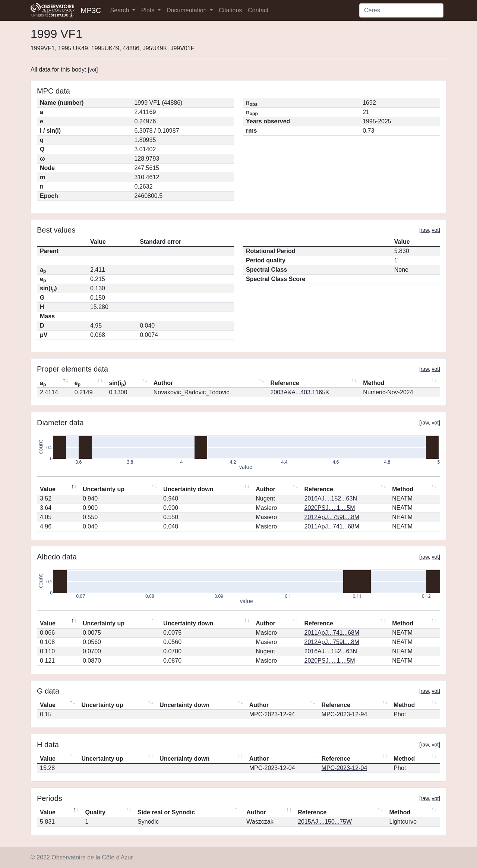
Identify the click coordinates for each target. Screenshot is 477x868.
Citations (230, 10)
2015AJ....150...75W (325, 822)
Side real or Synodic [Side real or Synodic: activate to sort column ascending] (166, 812)
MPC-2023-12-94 (345, 714)
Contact (258, 10)
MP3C (91, 10)
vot (93, 70)
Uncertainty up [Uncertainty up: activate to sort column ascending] (104, 489)
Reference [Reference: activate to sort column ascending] (285, 383)
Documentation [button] (187, 10)
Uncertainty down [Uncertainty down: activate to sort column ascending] (188, 489)
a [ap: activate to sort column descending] (43, 384)
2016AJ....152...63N (331, 498)
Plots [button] (149, 10)
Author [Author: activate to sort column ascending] (163, 383)
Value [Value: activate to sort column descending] (48, 489)
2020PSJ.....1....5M (330, 508)
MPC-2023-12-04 (345, 768)
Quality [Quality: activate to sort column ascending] (95, 812)
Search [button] (121, 10)
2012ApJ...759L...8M (332, 517)
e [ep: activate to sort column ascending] (78, 384)
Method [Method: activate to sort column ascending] (374, 383)
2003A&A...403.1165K (300, 392)
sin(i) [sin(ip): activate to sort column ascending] (117, 384)
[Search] (401, 10)
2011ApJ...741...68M (332, 526)
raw (425, 230)
